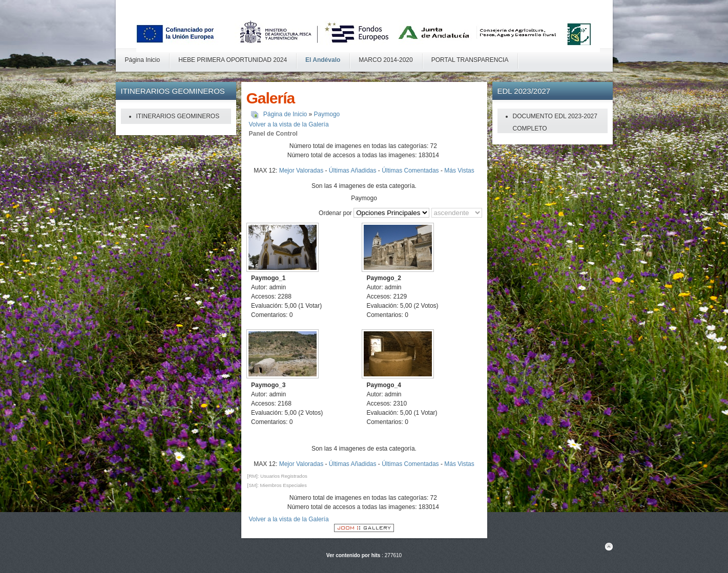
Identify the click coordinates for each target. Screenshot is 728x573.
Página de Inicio (285, 114)
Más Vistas (459, 171)
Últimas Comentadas (410, 171)
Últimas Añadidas (353, 171)
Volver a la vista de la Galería (289, 124)
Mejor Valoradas (301, 171)
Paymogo (327, 114)
